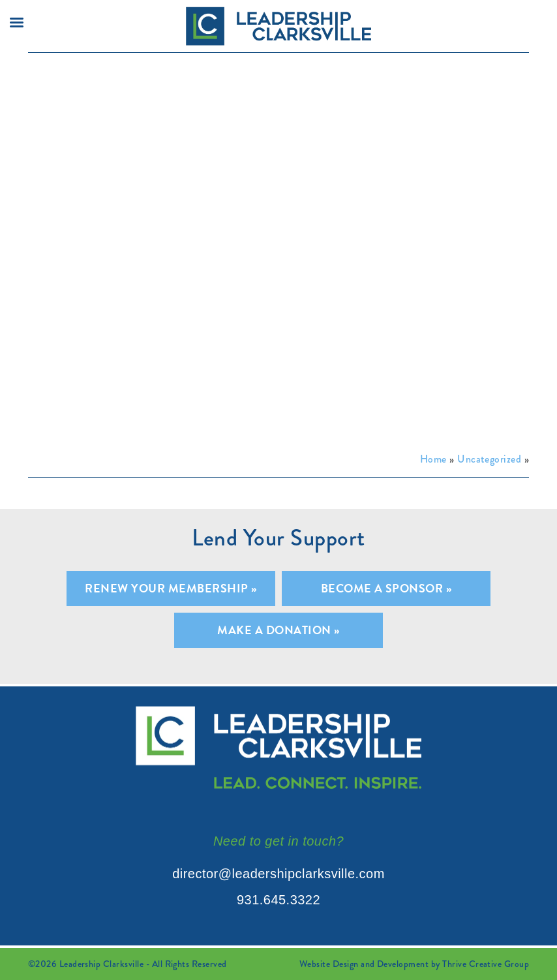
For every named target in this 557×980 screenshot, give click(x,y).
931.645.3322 (278, 900)
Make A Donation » (278, 630)
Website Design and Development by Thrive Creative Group (414, 964)
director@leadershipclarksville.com (278, 874)
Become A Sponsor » (386, 588)
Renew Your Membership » (171, 588)
